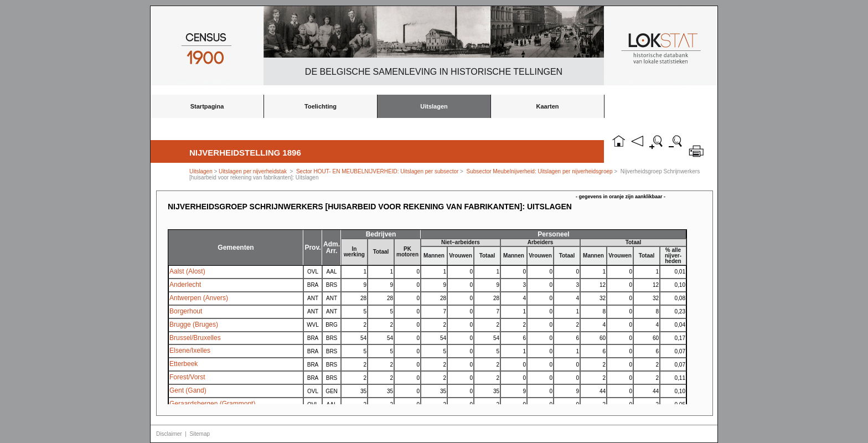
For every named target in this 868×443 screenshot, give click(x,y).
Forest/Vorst (187, 377)
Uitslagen (434, 106)
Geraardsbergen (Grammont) (212, 404)
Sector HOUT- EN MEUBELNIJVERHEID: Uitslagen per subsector (377, 171)
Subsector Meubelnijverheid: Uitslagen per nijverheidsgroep (540, 171)
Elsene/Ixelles (190, 351)
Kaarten (548, 106)
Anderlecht (185, 285)
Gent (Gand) (188, 390)
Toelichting (321, 106)
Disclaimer (169, 434)
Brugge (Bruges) (194, 324)
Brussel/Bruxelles (195, 338)
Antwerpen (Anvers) (199, 298)
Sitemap (200, 434)
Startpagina (207, 106)
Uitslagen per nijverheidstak (253, 171)
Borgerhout (186, 311)
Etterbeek (184, 364)
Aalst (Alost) (187, 271)
